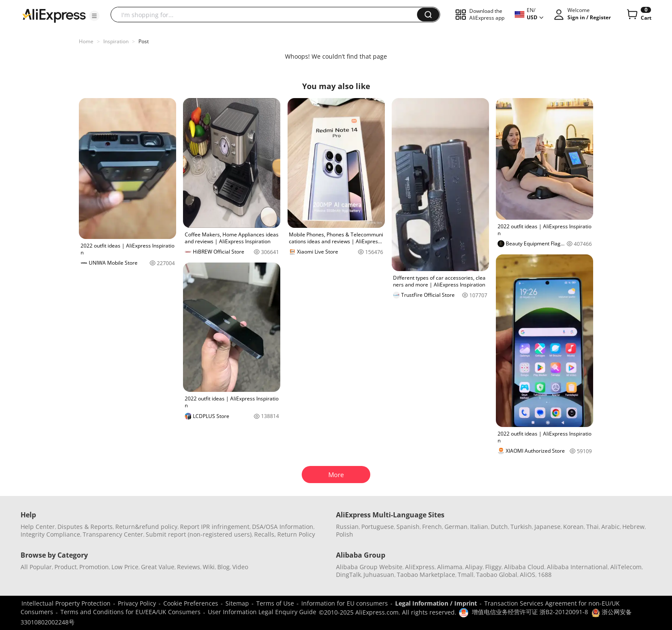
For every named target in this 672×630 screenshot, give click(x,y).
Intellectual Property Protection (66, 603)
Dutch (499, 527)
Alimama (450, 567)
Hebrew (633, 527)
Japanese (547, 527)
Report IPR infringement (215, 527)
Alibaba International (577, 567)
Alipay (474, 567)
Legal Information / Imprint (436, 603)
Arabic (610, 527)
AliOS (528, 575)
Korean (573, 527)
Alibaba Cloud (524, 567)
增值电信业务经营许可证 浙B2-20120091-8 (530, 612)
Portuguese (378, 527)
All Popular (36, 567)
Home (86, 41)
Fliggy (493, 567)
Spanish (408, 527)
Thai (592, 527)
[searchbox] (267, 15)
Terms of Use (275, 603)
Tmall (466, 575)
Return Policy (296, 534)
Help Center (38, 527)
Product (66, 567)
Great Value (158, 567)
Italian (479, 527)
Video (240, 567)
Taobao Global (497, 575)
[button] (94, 16)
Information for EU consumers (345, 603)
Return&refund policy (146, 527)
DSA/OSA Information (283, 527)
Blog (223, 567)
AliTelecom (626, 567)
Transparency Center (113, 534)
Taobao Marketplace (426, 575)
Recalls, (265, 534)
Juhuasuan (379, 575)
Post (144, 41)
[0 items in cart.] (638, 15)
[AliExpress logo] (54, 15)
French (432, 527)
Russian (347, 527)
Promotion (94, 567)
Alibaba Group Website (369, 567)
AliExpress (420, 567)
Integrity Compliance (50, 534)
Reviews (189, 567)
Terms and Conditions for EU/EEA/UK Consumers (130, 612)
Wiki (209, 567)
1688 (545, 575)
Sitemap (237, 603)
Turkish (521, 527)
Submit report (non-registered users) (199, 534)
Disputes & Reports (85, 527)
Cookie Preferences (191, 603)
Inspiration (116, 41)
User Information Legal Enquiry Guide (262, 612)
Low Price (125, 567)
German (456, 527)
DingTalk (348, 575)
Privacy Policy (137, 603)
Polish (345, 534)
